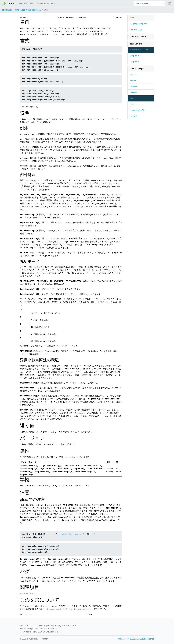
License (151, 639)
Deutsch (134, 75)
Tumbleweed (20, 10)
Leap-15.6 (134, 62)
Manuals (7, 10)
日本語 (133, 98)
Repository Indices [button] (45, 3)
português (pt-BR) (138, 110)
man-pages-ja (34, 10)
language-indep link (138, 24)
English (133, 81)
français (133, 92)
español (133, 87)
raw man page (136, 30)
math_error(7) (28, 593)
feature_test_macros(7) (72, 534)
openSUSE (23, 3)
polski (132, 104)
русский (133, 116)
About (33, 3)
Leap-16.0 (134, 56)
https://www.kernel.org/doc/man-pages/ (68, 609)
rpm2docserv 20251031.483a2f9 (132, 639)
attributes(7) (74, 457)
